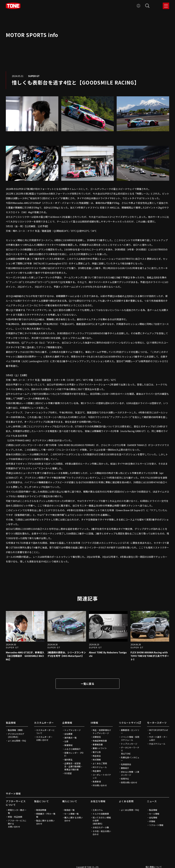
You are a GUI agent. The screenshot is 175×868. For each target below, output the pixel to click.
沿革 (66, 741)
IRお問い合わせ (100, 785)
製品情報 (11, 723)
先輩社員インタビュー (130, 759)
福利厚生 (68, 760)
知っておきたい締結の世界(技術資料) (102, 821)
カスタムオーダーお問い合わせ (44, 738)
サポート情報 (13, 793)
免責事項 (97, 782)
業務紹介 (125, 768)
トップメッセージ (72, 730)
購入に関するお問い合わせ (73, 819)
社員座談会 (126, 764)
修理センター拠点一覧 (17, 811)
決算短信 (97, 737)
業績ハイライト (100, 748)
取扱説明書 (41, 810)
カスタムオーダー (44, 723)
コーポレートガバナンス (102, 776)
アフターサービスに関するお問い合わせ (17, 824)
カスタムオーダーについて (45, 732)
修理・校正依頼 (15, 817)
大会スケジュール (157, 744)
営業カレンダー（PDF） (74, 754)
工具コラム (98, 810)
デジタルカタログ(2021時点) (16, 735)
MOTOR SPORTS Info (158, 732)
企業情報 (67, 723)
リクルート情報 (156, 825)
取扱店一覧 (69, 810)
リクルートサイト (130, 723)
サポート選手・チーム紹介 (158, 738)
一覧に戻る (87, 684)
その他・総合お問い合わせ (102, 833)
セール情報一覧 (71, 814)
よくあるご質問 (100, 763)
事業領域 (68, 745)
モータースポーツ (157, 723)
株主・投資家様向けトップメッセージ (102, 732)
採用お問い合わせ (129, 782)
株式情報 (97, 760)
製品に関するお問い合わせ (45, 822)
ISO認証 (68, 773)
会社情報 (153, 818)
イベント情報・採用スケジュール (130, 738)
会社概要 (68, 734)
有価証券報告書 (100, 741)
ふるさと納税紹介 (72, 749)
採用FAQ (125, 779)
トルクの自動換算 (101, 814)
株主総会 (97, 756)
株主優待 (97, 771)
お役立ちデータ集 (101, 827)
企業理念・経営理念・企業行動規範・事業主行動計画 (73, 766)
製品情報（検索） (16, 730)
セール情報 (154, 814)
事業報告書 (98, 744)
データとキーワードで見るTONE (130, 751)
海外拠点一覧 (70, 738)
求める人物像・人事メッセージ (130, 773)
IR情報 (94, 723)
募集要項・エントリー (130, 732)
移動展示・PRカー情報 (46, 815)
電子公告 (97, 752)
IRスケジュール (100, 767)
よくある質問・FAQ (17, 741)
